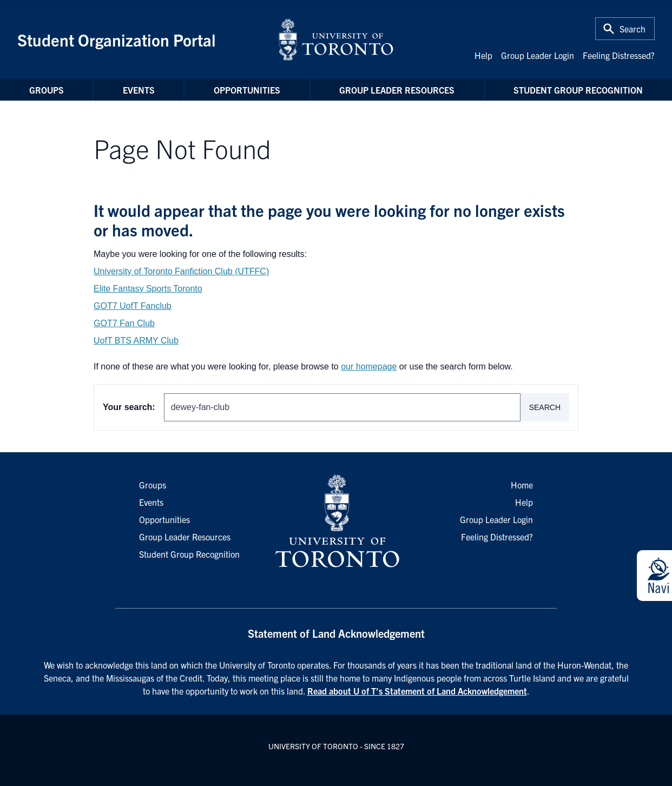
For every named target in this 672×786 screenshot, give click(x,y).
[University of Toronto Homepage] (336, 521)
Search (545, 407)
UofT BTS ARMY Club (136, 341)
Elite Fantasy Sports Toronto (148, 289)
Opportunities (247, 90)
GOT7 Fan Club (124, 323)
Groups (47, 90)
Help (483, 55)
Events (139, 90)
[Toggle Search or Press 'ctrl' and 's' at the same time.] (625, 29)
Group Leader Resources (397, 90)
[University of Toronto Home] (336, 39)
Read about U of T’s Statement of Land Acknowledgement (417, 691)
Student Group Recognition (578, 90)
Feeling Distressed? (619, 55)
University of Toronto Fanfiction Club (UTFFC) (181, 271)
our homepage (369, 366)
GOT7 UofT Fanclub (133, 306)
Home (522, 485)
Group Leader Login (538, 55)
